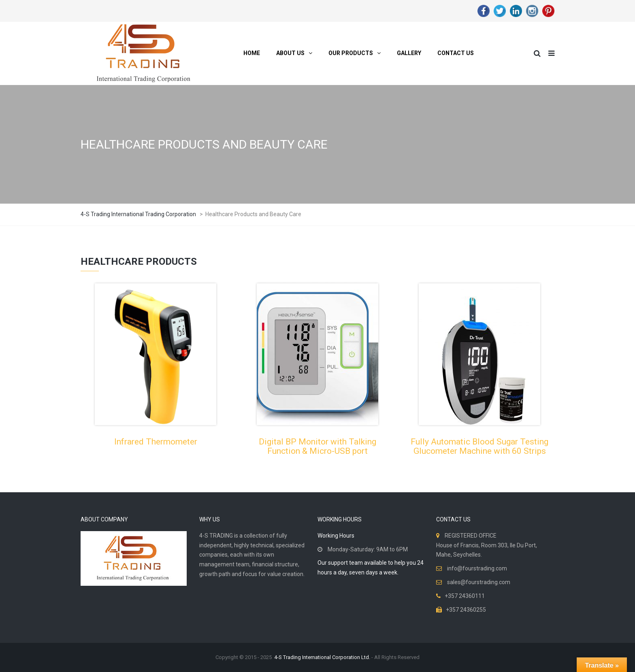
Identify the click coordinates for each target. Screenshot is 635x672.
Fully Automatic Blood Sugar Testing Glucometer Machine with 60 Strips (479, 446)
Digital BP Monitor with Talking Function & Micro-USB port (317, 446)
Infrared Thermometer (156, 442)
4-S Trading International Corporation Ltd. (322, 657)
